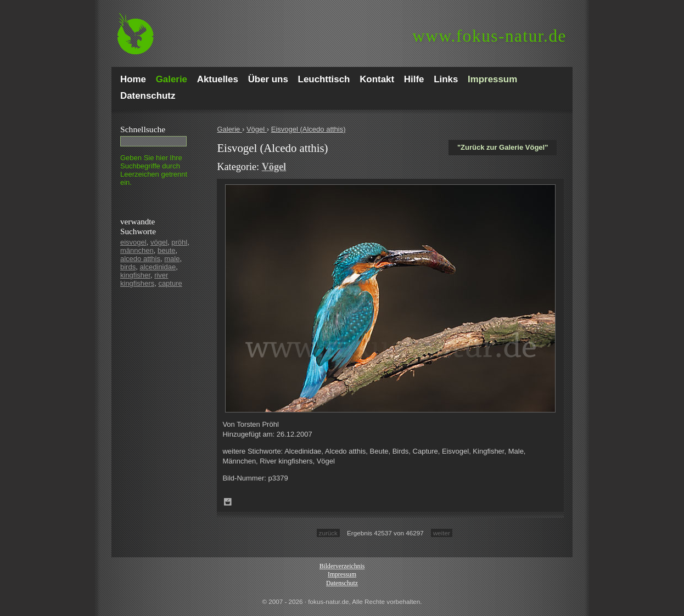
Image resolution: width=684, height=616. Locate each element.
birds (128, 267)
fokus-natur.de (489, 36)
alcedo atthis (140, 259)
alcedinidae (158, 267)
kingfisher (135, 275)
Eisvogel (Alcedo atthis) (309, 129)
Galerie (229, 129)
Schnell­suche (143, 129)
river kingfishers (144, 279)
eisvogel (133, 242)
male (172, 259)
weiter (442, 533)
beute (167, 250)
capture (170, 283)
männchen (137, 250)
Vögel (257, 129)
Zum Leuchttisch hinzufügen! (228, 502)
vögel (159, 242)
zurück (328, 533)
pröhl (179, 242)
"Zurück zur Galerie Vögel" (503, 147)
